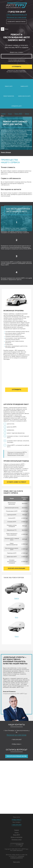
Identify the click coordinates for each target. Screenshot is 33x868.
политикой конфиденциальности (17, 857)
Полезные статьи (17, 840)
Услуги (17, 833)
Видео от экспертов (17, 837)
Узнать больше (6, 152)
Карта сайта (16, 862)
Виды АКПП (17, 835)
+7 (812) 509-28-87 (17, 12)
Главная (16, 830)
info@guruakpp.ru (16, 744)
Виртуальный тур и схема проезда (17, 17)
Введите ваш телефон (17, 52)
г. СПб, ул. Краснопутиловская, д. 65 (17, 15)
